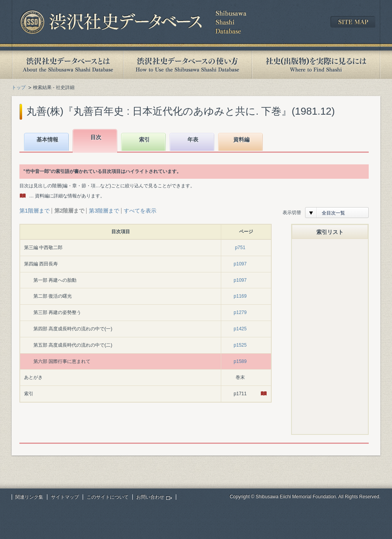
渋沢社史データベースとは (67, 65)
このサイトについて (108, 497)
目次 (96, 137)
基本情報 (47, 140)
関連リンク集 (29, 497)
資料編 (241, 140)
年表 (193, 140)
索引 (144, 140)
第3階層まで (104, 211)
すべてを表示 (140, 211)
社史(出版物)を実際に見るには (316, 65)
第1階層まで (35, 211)
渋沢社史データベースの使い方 (187, 65)
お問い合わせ (150, 497)
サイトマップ (65, 497)
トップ (19, 87)
